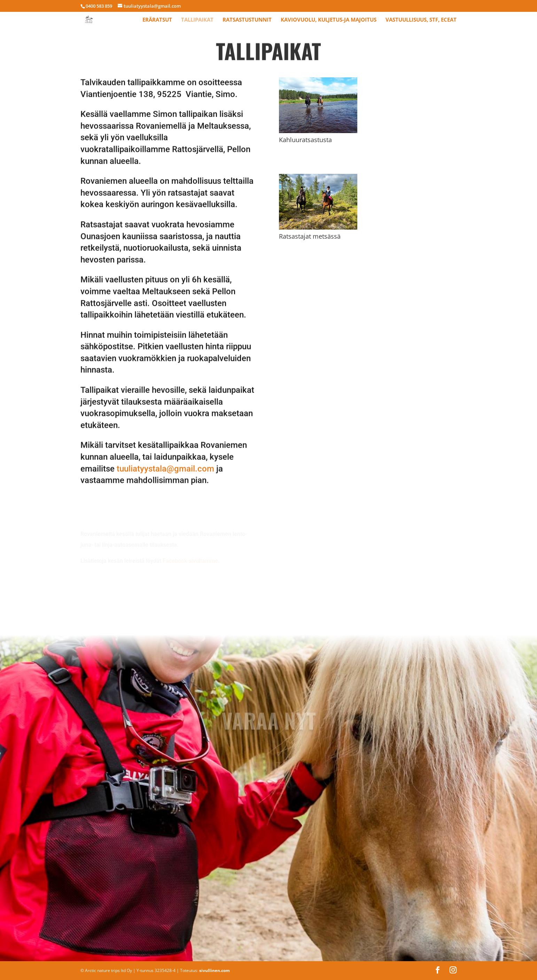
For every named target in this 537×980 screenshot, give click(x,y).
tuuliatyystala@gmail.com (165, 453)
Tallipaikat (197, 20)
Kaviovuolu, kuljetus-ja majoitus (329, 20)
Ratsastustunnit (247, 20)
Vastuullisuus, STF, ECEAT (421, 20)
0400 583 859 (99, 6)
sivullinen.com (215, 970)
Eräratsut (157, 20)
